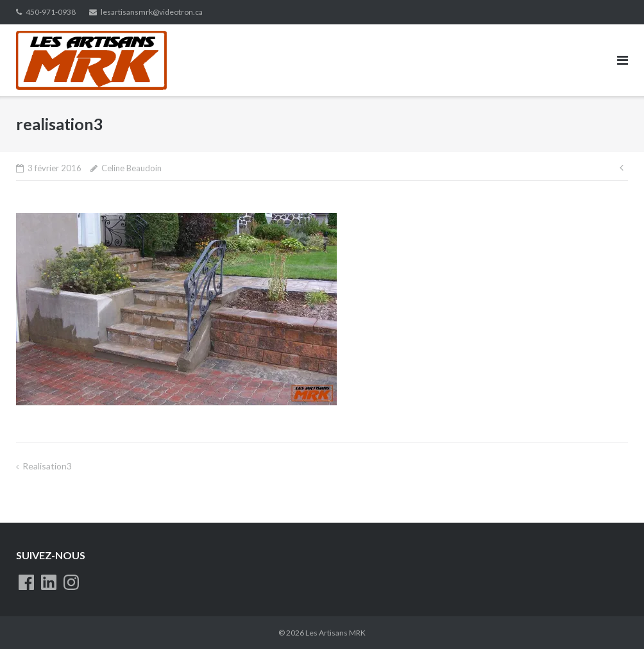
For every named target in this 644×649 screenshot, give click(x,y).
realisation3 (47, 466)
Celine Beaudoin (131, 168)
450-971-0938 (51, 12)
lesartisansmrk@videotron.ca (152, 12)
